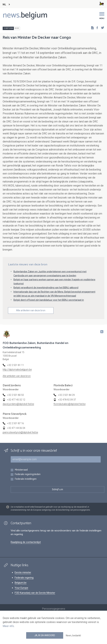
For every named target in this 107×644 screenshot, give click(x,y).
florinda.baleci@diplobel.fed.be (69, 404)
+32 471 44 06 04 (16, 428)
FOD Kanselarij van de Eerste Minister (35, 593)
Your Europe (21, 588)
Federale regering (24, 578)
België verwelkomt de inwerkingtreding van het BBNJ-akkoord (46, 288)
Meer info (8, 626)
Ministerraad (21, 470)
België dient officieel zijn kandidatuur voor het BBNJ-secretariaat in (49, 300)
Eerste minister (23, 572)
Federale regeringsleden (28, 474)
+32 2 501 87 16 (15, 423)
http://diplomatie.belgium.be (17, 369)
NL (4, 5)
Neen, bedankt (73, 635)
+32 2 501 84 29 (66, 395)
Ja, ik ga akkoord (45, 635)
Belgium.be (21, 583)
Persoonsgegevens (54, 609)
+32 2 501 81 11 (15, 365)
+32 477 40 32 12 (16, 400)
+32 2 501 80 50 (15, 395)
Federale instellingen (26, 479)
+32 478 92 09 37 (67, 400)
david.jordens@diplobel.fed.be (18, 404)
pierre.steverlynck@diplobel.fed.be (20, 432)
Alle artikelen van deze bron (31, 310)
